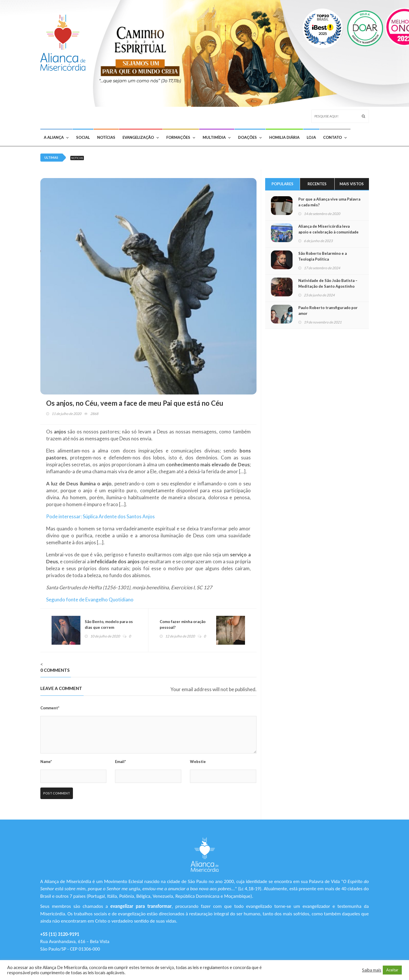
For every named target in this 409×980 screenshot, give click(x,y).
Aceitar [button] (392, 970)
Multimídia (217, 137)
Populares (282, 184)
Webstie (198, 762)
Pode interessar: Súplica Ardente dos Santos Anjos (100, 516)
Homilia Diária (284, 137)
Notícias (106, 137)
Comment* (50, 708)
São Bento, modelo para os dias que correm (109, 624)
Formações (181, 137)
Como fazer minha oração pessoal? (183, 624)
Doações (250, 137)
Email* (120, 762)
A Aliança (56, 137)
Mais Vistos (352, 184)
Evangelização (141, 137)
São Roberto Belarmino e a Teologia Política (323, 256)
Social (83, 137)
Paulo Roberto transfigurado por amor (328, 311)
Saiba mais (372, 970)
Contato (335, 137)
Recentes (317, 184)
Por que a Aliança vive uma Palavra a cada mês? (329, 202)
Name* (46, 762)
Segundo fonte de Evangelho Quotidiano (90, 600)
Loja (311, 137)
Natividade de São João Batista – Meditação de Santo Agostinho (328, 283)
